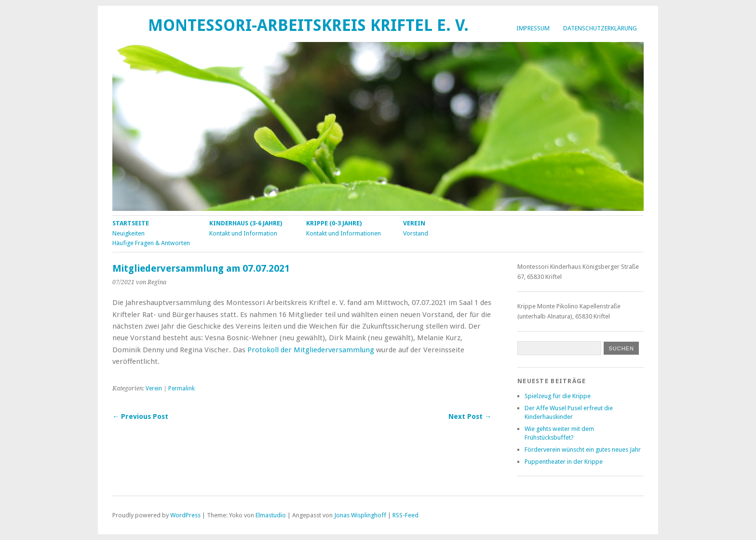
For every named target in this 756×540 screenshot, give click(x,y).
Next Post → (470, 416)
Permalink (182, 388)
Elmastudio (271, 515)
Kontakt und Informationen (344, 233)
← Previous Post (140, 416)
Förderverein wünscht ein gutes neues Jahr (583, 450)
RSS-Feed (405, 515)
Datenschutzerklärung (600, 28)
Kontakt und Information (243, 233)
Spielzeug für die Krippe (558, 396)
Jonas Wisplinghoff (360, 515)
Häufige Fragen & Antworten (151, 243)
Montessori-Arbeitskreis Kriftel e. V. (308, 25)
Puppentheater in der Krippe (564, 462)
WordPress (185, 515)
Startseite (131, 223)
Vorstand (416, 233)
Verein (414, 223)
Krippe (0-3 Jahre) (334, 223)
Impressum (533, 28)
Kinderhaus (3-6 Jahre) (246, 223)
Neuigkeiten (128, 233)
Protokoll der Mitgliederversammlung (311, 350)
